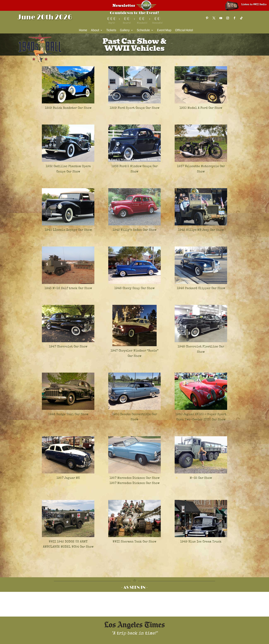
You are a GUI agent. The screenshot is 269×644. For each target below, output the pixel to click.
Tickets (111, 31)
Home (83, 31)
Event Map (164, 31)
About (95, 31)
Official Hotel (184, 31)
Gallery (125, 31)
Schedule (143, 31)
